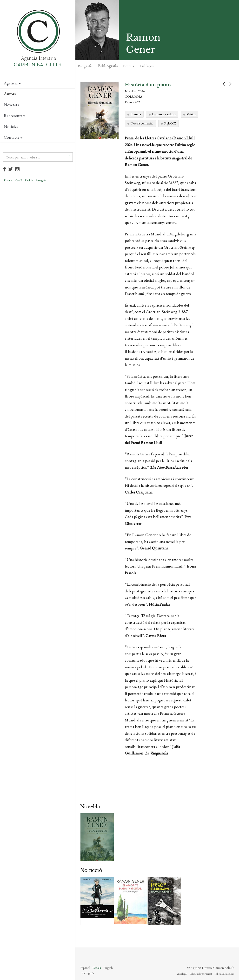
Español (8, 180)
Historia (136, 114)
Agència (12, 83)
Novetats (11, 105)
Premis (129, 66)
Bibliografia (108, 66)
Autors (10, 94)
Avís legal (182, 974)
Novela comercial (142, 123)
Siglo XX (170, 123)
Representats (15, 116)
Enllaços (147, 66)
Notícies (11, 126)
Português (41, 180)
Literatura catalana (164, 114)
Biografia (85, 66)
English (29, 180)
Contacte (13, 137)
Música (191, 114)
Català (19, 180)
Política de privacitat (201, 974)
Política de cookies (224, 974)
